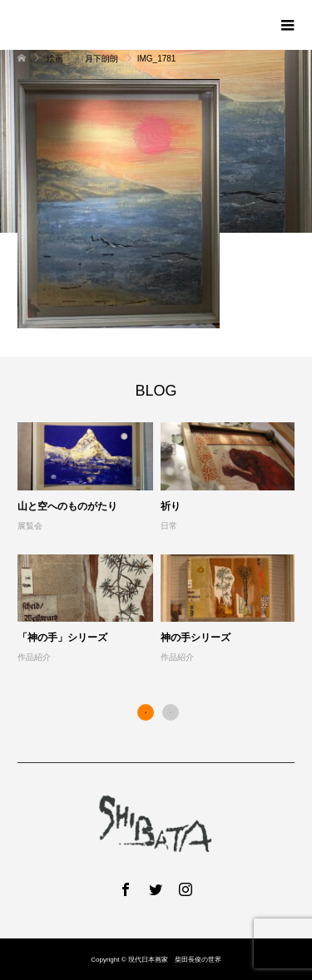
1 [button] (146, 712)
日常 (169, 526)
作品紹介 (34, 657)
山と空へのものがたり (67, 506)
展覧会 (30, 526)
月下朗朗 (102, 59)
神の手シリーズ (196, 638)
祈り (171, 506)
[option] (160, 544)
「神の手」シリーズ (62, 638)
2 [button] (171, 712)
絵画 (56, 59)
